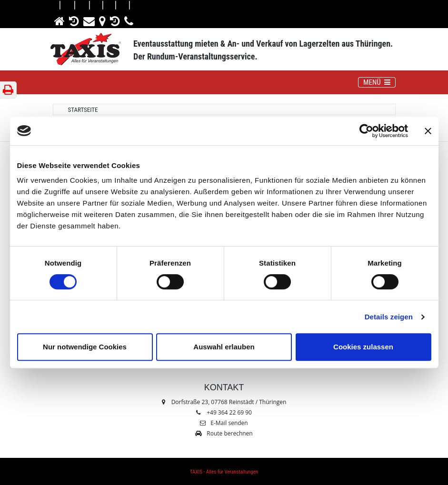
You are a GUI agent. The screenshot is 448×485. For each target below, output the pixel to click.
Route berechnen (224, 433)
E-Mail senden (224, 423)
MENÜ (379, 82)
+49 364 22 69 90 (229, 412)
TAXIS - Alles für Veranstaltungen (224, 472)
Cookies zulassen (363, 347)
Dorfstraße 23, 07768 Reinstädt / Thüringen (224, 402)
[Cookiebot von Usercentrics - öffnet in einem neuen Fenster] (366, 131)
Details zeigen (389, 317)
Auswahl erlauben (224, 347)
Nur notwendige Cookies (85, 347)
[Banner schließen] (428, 131)
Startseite (83, 110)
